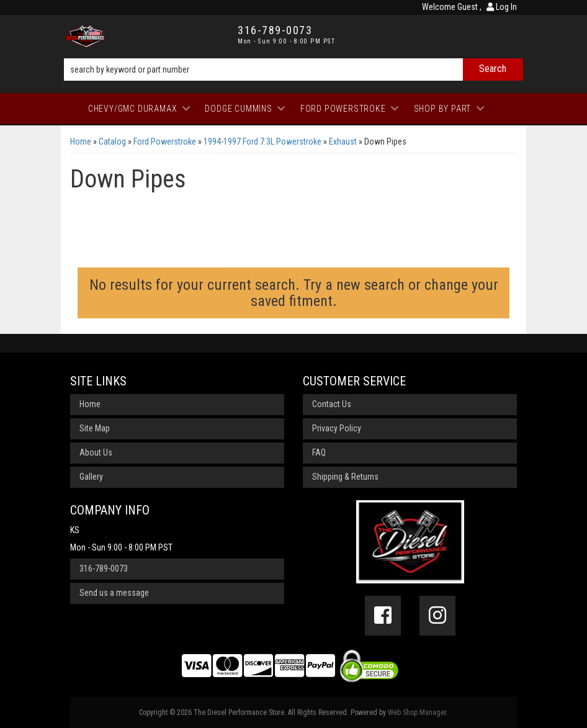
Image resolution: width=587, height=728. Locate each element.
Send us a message (114, 593)
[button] (293, 70)
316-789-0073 (104, 568)
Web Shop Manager (417, 712)
